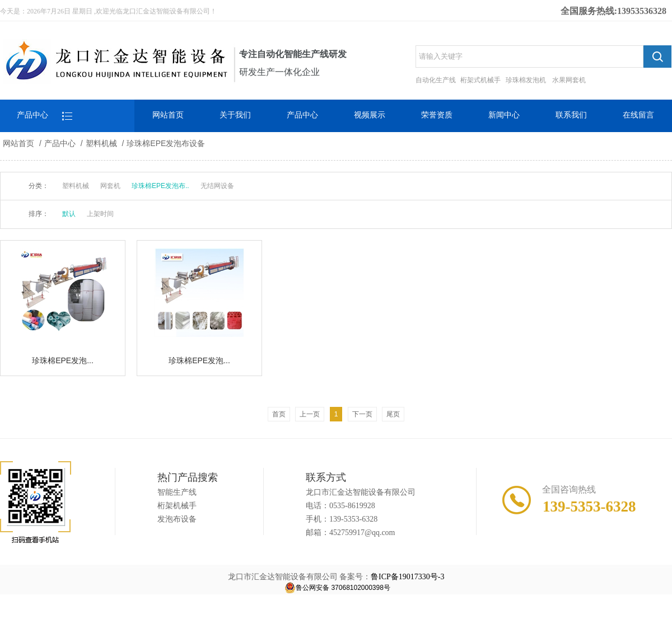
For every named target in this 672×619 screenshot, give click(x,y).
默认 (69, 214)
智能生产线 (177, 492)
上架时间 (100, 214)
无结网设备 (217, 186)
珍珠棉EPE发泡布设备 (166, 143)
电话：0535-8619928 (340, 506)
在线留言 (638, 115)
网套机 (110, 186)
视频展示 (370, 115)
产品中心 (302, 115)
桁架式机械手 (480, 80)
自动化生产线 (436, 80)
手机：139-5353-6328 (342, 519)
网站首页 (168, 115)
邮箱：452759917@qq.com (351, 533)
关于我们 (235, 115)
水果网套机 (569, 80)
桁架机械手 (177, 506)
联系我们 (571, 115)
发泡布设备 (177, 519)
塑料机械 (101, 143)
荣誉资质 (437, 115)
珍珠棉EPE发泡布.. (160, 186)
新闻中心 (504, 115)
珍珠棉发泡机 (526, 80)
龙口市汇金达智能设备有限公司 (361, 492)
